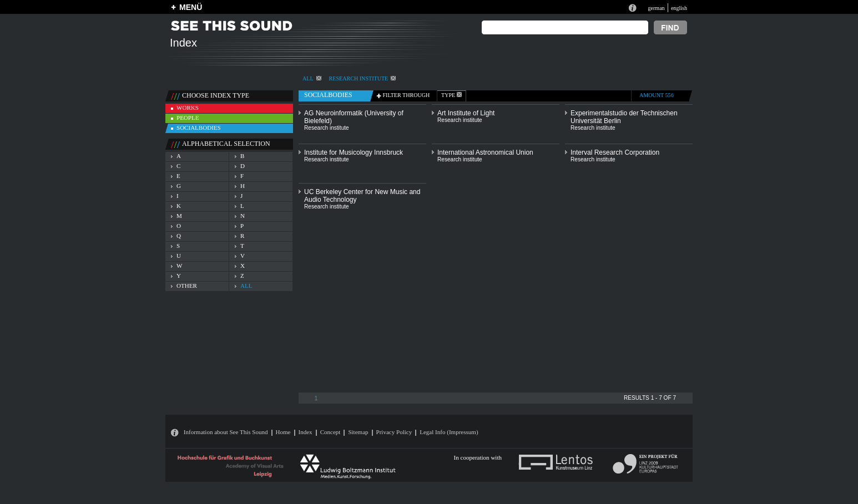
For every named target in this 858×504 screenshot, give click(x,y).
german (656, 8)
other (187, 286)
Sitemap (358, 432)
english (679, 8)
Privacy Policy (394, 432)
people (188, 118)
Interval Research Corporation (615, 152)
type (451, 95)
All (312, 78)
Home (283, 432)
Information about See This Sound (226, 432)
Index (306, 432)
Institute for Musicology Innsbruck (354, 152)
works (188, 108)
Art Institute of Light (466, 113)
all (246, 286)
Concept (330, 432)
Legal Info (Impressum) (449, 432)
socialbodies (199, 128)
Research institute (363, 78)
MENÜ (191, 7)
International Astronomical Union (485, 152)
